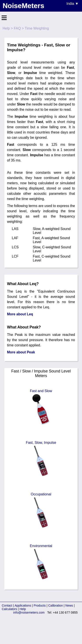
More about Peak (21, 352)
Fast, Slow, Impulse (41, 459)
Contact (7, 605)
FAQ (17, 28)
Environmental (41, 562)
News (69, 605)
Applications (23, 605)
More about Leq (20, 314)
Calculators (9, 609)
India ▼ (72, 4)
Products (40, 605)
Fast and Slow (41, 407)
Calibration (56, 605)
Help (6, 28)
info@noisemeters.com (29, 612)
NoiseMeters (23, 6)
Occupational (41, 511)
